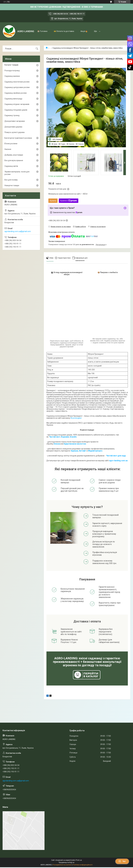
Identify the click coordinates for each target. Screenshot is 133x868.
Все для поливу (11, 180)
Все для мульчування (14, 160)
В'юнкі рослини (11, 144)
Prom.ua (79, 860)
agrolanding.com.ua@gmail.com (18, 231)
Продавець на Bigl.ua (66, 862)
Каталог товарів (11, 65)
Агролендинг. (76, 418)
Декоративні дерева (13, 127)
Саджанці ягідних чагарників (17, 104)
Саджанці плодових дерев (16, 110)
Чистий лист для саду (116, 456)
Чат (122, 861)
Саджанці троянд (12, 115)
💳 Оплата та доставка (64, 31)
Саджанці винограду (13, 99)
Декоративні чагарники (15, 121)
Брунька (75, 451)
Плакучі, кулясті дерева (15, 132)
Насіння (8, 149)
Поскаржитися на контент (62, 865)
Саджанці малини (12, 76)
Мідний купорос (95, 451)
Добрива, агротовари (14, 155)
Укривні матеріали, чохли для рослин (17, 173)
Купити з (69, 201)
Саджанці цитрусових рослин (17, 87)
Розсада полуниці (12, 71)
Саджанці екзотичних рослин (17, 82)
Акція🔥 (84, 31)
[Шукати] (37, 49)
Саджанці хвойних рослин (16, 93)
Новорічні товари (12, 185)
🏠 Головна (42, 31)
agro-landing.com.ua (118, 461)
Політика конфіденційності (83, 865)
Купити (53, 201)
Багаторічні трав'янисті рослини (18, 138)
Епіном (57, 444)
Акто (81, 451)
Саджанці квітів (11, 166)
